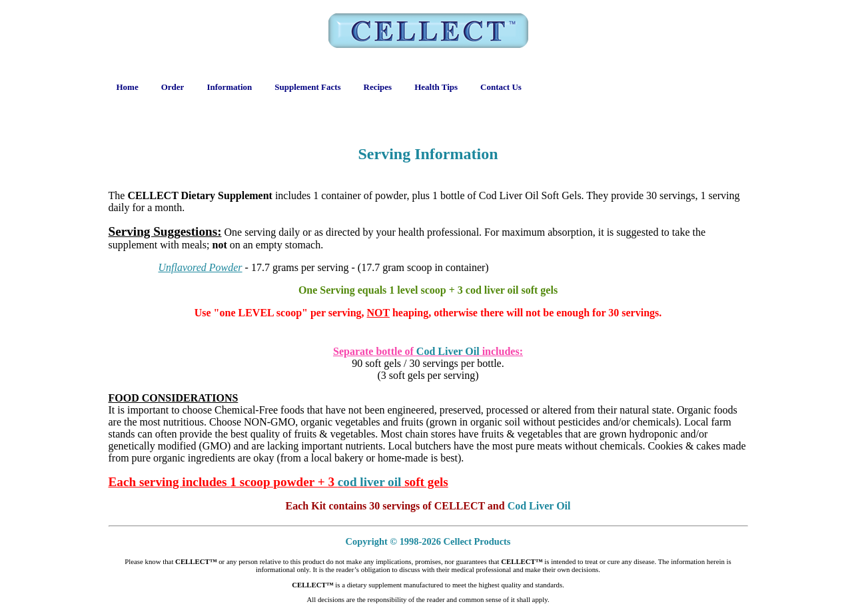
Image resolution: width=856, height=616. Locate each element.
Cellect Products (477, 541)
